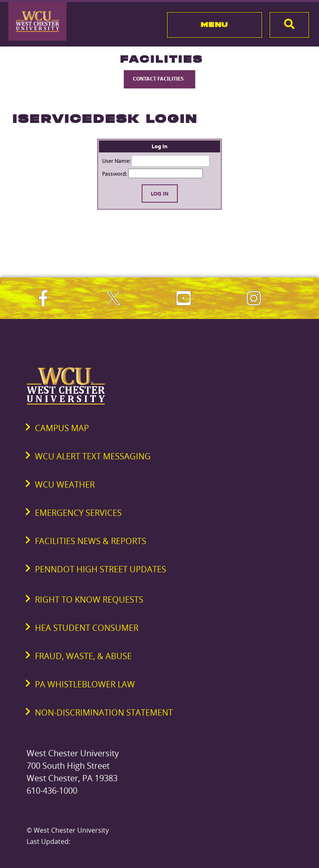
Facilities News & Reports (91, 541)
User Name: (116, 161)
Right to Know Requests (89, 600)
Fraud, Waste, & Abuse (83, 656)
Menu (215, 25)
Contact (159, 78)
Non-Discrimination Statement (104, 712)
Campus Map (62, 428)
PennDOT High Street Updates (101, 569)
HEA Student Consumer (87, 628)
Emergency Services (78, 513)
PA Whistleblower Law (85, 684)
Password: (115, 174)
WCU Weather (65, 484)
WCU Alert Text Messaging (93, 456)
